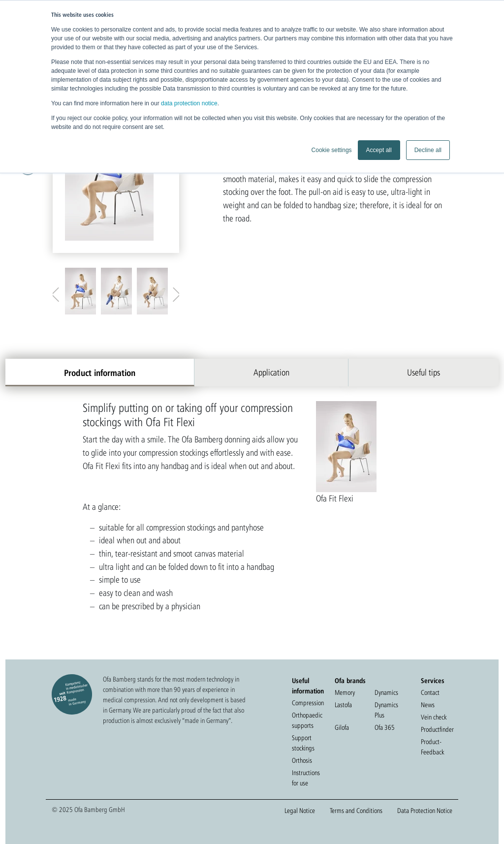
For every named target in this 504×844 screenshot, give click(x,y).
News (428, 705)
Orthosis (302, 760)
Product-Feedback (432, 747)
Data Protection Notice (425, 811)
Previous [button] (58, 292)
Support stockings (303, 743)
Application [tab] (271, 372)
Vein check (434, 717)
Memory (345, 692)
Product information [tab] (100, 373)
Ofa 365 (385, 727)
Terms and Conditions (356, 811)
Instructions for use (306, 778)
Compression (308, 703)
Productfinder (437, 729)
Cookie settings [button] (332, 150)
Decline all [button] (428, 150)
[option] (116, 174)
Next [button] (174, 292)
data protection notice (189, 103)
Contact (430, 692)
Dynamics (386, 692)
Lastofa (343, 705)
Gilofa (342, 727)
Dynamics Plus (386, 710)
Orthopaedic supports (307, 720)
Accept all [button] (379, 150)
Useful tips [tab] (424, 372)
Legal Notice (300, 811)
